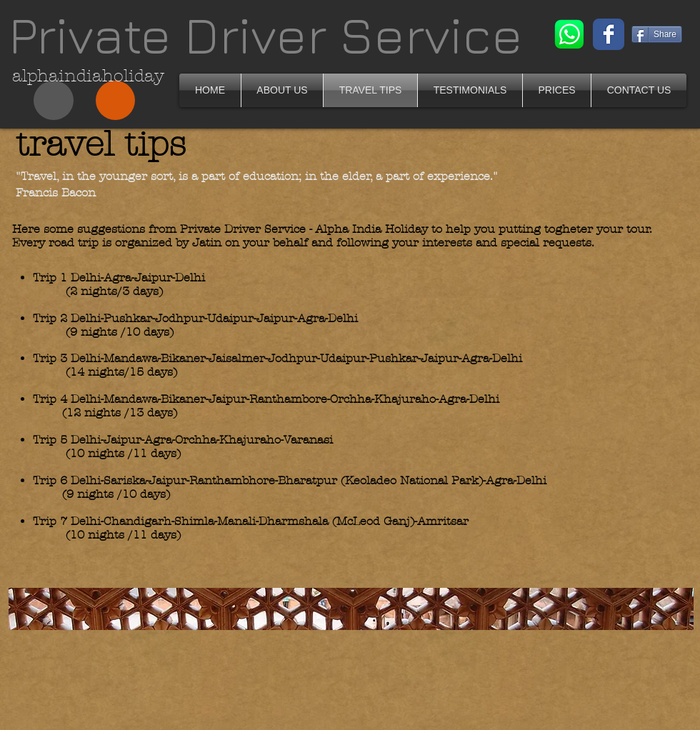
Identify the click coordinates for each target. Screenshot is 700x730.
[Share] (657, 34)
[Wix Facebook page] (609, 34)
